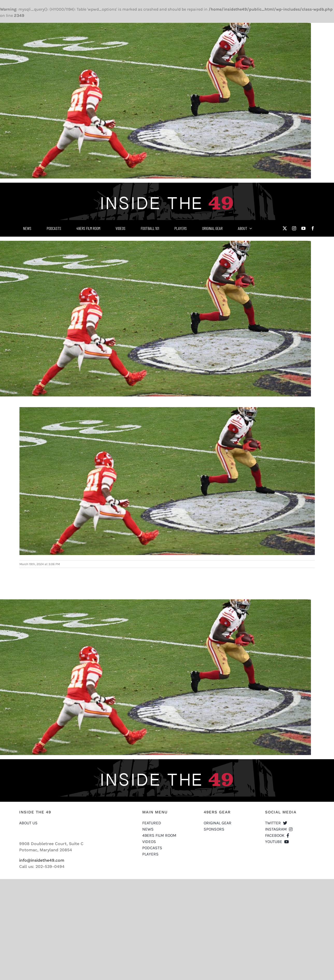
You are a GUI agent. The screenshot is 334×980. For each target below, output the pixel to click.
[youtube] (303, 228)
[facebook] (313, 228)
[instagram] (294, 228)
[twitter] (285, 228)
